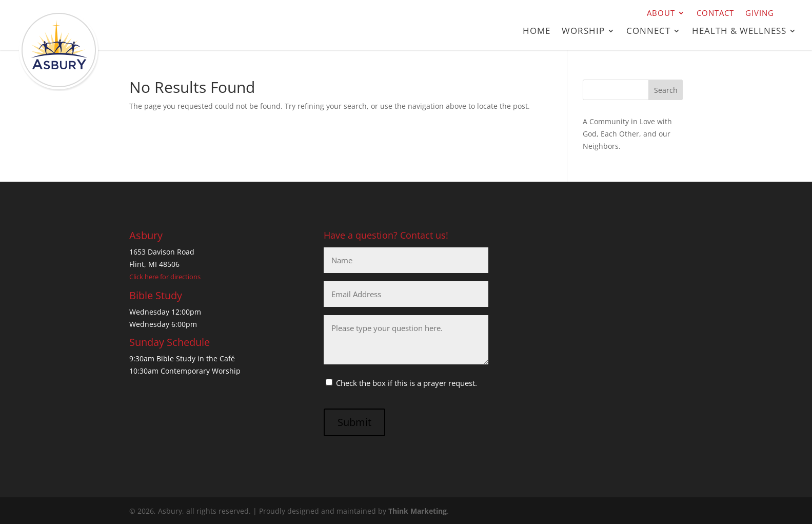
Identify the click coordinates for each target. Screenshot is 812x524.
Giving (760, 14)
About (661, 14)
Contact (715, 14)
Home (537, 32)
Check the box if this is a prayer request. (407, 383)
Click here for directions (165, 277)
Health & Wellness (739, 32)
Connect (648, 32)
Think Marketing (418, 511)
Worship (583, 32)
